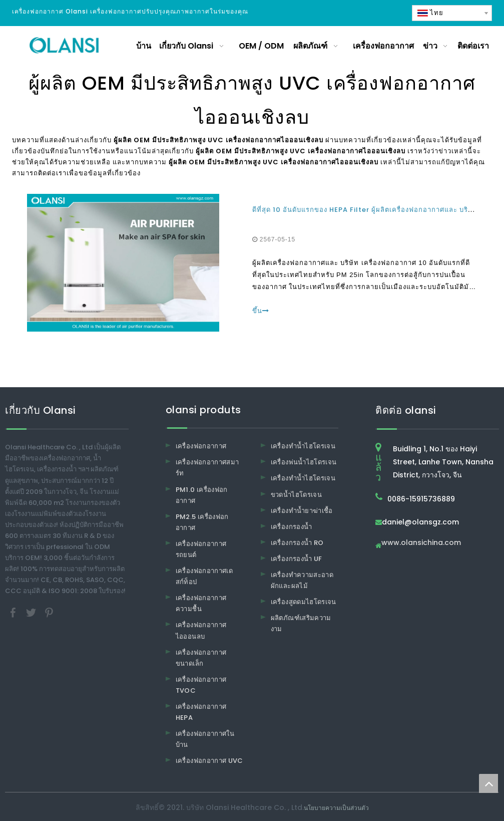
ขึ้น (261, 311)
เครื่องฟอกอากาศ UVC (209, 761)
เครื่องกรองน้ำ (292, 527)
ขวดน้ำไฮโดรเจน (296, 495)
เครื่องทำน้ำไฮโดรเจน (303, 446)
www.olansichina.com (421, 543)
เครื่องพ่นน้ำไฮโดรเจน (304, 462)
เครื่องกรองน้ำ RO (297, 543)
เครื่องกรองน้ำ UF (297, 559)
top (488, 783)
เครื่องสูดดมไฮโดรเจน (304, 602)
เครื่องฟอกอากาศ (201, 446)
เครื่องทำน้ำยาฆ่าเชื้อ (302, 511)
